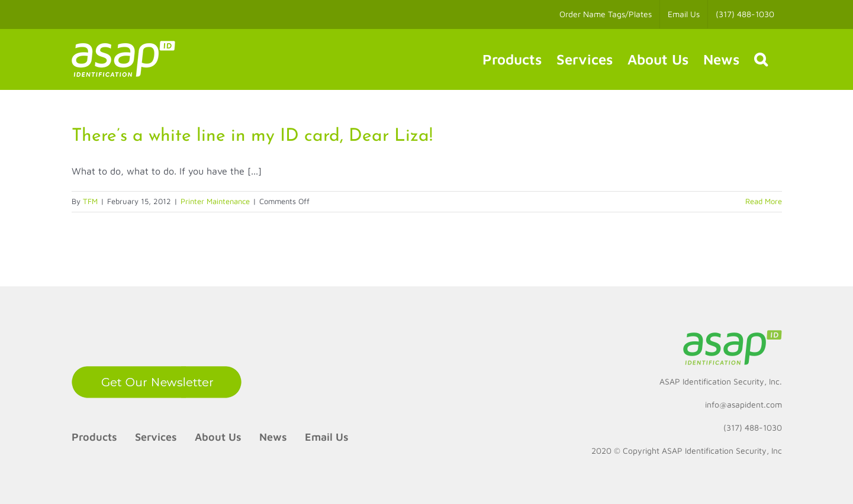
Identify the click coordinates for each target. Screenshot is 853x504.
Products (94, 437)
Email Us (327, 437)
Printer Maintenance (215, 201)
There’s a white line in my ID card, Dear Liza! (252, 136)
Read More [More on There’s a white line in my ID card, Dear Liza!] (764, 201)
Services (156, 437)
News (273, 437)
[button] (761, 59)
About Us (218, 437)
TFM (90, 201)
